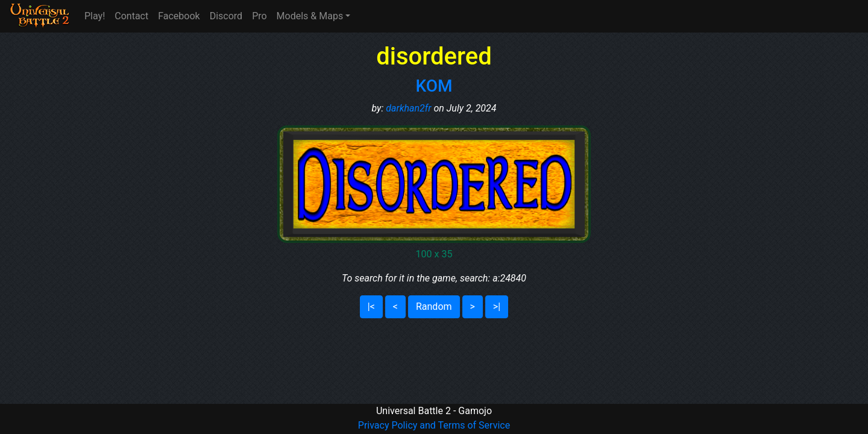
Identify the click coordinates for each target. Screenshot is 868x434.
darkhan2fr (408, 108)
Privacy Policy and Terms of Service (434, 425)
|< (371, 307)
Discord (226, 16)
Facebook (179, 16)
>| (497, 307)
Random (434, 307)
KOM (434, 86)
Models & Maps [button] (310, 16)
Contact (131, 16)
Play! (95, 16)
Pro (259, 16)
